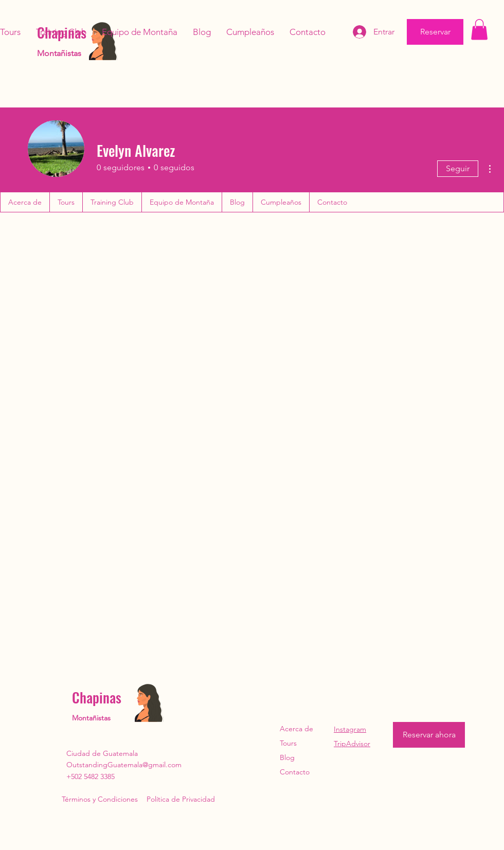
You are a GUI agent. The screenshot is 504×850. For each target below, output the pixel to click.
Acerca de (296, 729)
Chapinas (97, 697)
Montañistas (59, 53)
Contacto (295, 772)
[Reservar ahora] (429, 735)
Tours (288, 743)
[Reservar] (435, 32)
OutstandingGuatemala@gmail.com (124, 765)
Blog (287, 757)
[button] (479, 30)
